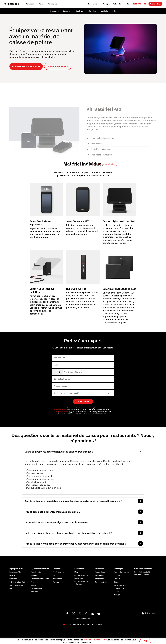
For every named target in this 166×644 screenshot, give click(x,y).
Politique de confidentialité (93, 624)
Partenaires (99, 569)
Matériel (12, 575)
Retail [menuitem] (41, 4)
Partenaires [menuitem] (53, 4)
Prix (11, 589)
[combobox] (58, 372)
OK (145, 641)
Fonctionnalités (15, 572)
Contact (117, 575)
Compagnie (119, 569)
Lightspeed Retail (16, 569)
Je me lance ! (83, 402)
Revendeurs (99, 575)
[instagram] (80, 614)
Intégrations (99, 579)
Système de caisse (16, 585)
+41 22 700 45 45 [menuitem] (139, 4)
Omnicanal (13, 579)
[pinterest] (86, 614)
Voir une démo (155, 4)
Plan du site (78, 624)
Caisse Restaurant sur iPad (41, 579)
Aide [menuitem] (115, 4)
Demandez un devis (58, 66)
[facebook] (67, 614)
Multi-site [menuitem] (104, 11)
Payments (35, 585)
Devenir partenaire (102, 582)
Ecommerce (58, 569)
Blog (76, 572)
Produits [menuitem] (67, 11)
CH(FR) (69, 624)
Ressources (79, 569)
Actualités (118, 592)
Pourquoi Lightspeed (122, 572)
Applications (57, 579)
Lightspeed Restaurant (40, 569)
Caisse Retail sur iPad (17, 582)
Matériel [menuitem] (79, 11)
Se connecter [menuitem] (124, 4)
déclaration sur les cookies (95, 640)
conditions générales (61, 410)
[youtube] (99, 614)
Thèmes (56, 582)
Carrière (117, 579)
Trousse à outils (101, 572)
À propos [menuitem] (107, 4)
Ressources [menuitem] (92, 4)
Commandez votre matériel (26, 66)
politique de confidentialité (64, 411)
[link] (139, 4)
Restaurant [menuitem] (30, 4)
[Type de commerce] (83, 386)
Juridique (117, 595)
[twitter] (73, 614)
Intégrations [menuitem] (92, 11)
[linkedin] (93, 614)
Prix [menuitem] (114, 11)
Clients (117, 582)
